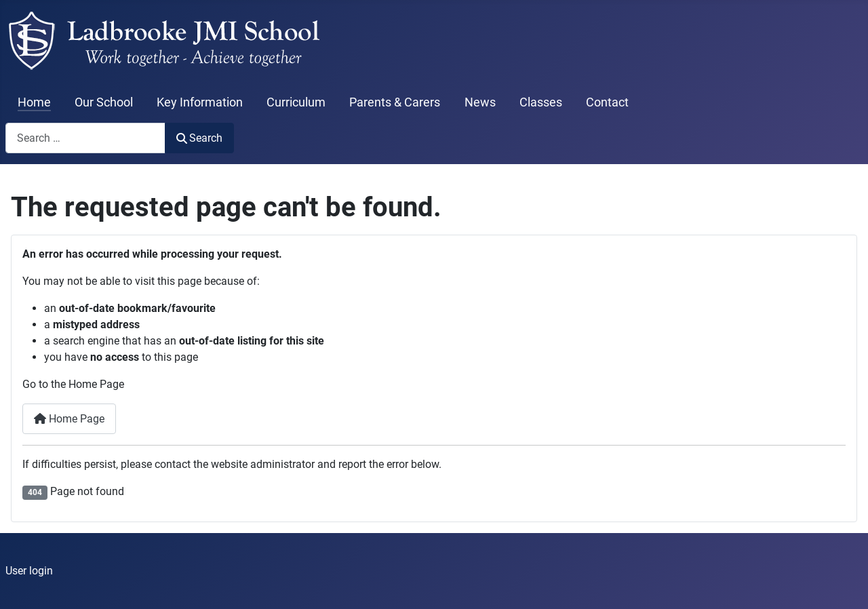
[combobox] (85, 138)
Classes (541, 102)
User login (29, 571)
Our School (104, 102)
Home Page (69, 419)
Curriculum (296, 102)
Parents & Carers (395, 102)
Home (34, 102)
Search (199, 138)
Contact (607, 102)
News (480, 102)
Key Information (200, 102)
